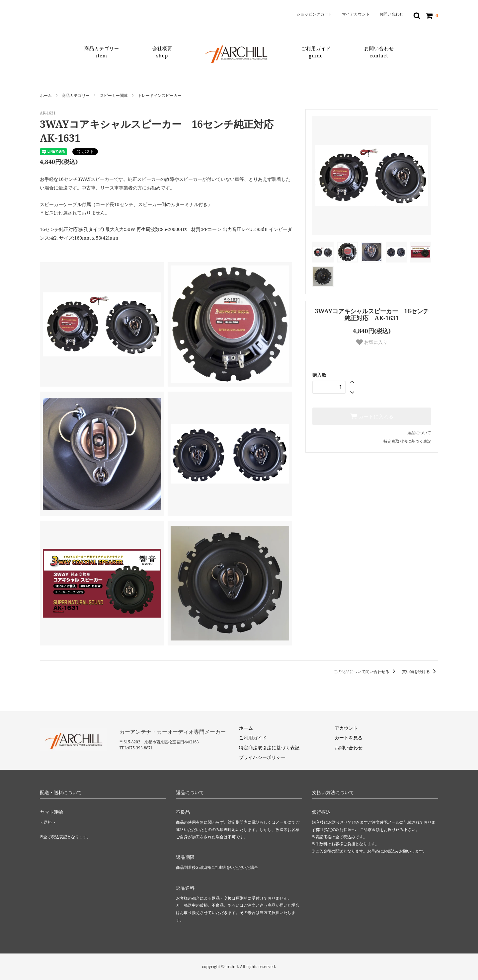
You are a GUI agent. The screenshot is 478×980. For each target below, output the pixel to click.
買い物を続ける (420, 672)
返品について (419, 433)
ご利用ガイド (316, 52)
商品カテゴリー (102, 52)
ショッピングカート (314, 14)
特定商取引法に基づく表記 (407, 441)
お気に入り (372, 342)
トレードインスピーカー (160, 95)
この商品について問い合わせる (366, 672)
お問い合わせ (391, 14)
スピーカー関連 (114, 95)
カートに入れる (372, 416)
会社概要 (162, 52)
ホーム (46, 95)
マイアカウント (356, 14)
